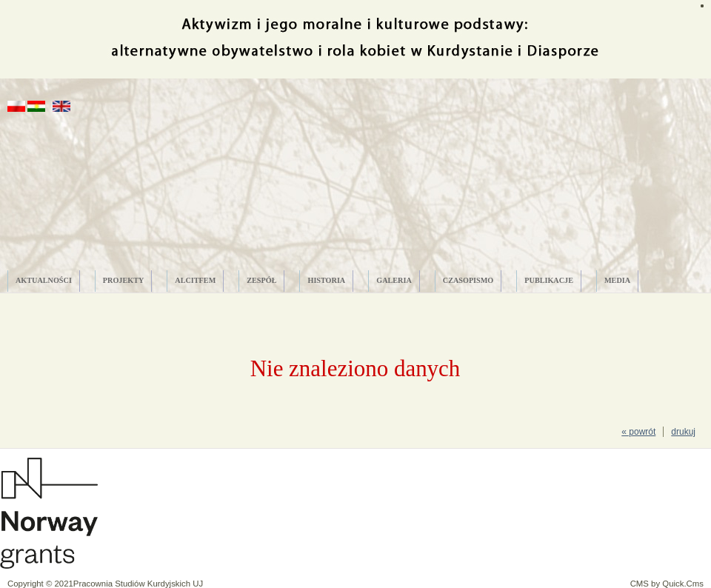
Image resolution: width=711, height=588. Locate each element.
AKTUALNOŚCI (44, 280)
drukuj (683, 432)
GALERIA (394, 280)
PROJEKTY (123, 280)
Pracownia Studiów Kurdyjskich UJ (138, 584)
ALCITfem (195, 280)
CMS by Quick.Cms (667, 584)
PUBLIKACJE (549, 280)
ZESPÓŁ (261, 280)
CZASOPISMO (468, 280)
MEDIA (617, 280)
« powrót (638, 432)
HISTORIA (326, 280)
